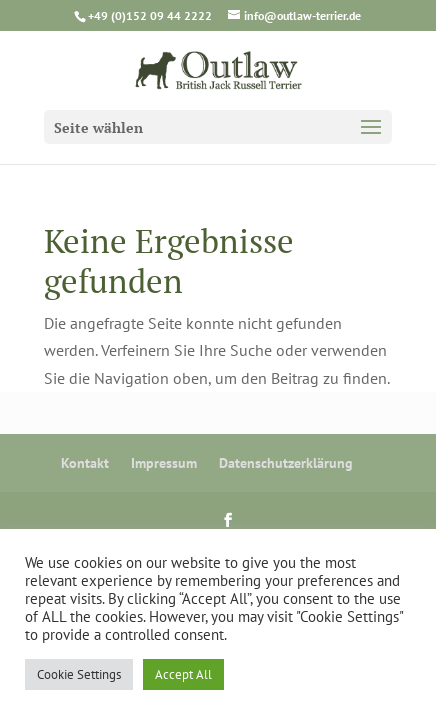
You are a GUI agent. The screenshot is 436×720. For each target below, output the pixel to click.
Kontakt (85, 463)
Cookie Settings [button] (79, 674)
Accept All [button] (183, 674)
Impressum (164, 463)
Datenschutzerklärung (286, 463)
